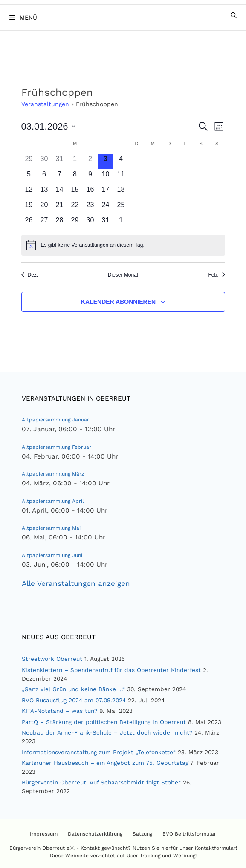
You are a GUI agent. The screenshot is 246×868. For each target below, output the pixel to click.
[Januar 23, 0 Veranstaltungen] (90, 208)
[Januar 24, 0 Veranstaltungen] (105, 208)
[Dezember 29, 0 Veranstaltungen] (29, 161)
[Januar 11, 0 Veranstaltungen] (121, 177)
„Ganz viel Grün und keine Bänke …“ (73, 689)
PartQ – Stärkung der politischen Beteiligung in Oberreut (104, 722)
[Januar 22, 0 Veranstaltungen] (75, 208)
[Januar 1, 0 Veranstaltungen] (75, 161)
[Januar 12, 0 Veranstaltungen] (29, 192)
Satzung (142, 834)
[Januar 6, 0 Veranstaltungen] (44, 177)
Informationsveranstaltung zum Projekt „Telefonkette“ (99, 752)
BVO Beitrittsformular (189, 834)
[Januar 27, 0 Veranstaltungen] (44, 223)
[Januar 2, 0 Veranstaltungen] (90, 161)
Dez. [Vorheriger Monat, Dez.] (30, 275)
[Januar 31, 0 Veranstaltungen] (105, 223)
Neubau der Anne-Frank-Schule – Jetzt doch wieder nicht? (107, 732)
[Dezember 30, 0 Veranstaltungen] (44, 161)
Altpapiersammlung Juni (52, 555)
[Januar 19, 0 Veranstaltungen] (29, 208)
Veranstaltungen (45, 104)
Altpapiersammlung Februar (56, 447)
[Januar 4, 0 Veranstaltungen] (121, 161)
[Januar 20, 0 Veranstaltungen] (44, 208)
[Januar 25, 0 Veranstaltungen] (121, 208)
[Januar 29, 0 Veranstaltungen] (75, 223)
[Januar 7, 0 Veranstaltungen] (59, 177)
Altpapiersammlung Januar (55, 420)
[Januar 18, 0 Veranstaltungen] (121, 192)
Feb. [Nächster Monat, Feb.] (216, 275)
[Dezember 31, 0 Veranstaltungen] (59, 161)
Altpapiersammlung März (53, 474)
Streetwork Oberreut (52, 659)
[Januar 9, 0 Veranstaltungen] (90, 177)
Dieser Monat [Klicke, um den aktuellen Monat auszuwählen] (123, 275)
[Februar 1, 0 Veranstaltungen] (121, 223)
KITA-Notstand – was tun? (59, 711)
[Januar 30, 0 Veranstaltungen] (90, 223)
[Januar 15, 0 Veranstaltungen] (75, 192)
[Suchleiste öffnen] (234, 15)
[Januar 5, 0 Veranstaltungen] (29, 177)
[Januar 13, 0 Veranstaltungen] (44, 192)
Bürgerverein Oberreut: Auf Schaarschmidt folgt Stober (101, 782)
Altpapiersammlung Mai (51, 528)
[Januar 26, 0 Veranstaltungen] (29, 223)
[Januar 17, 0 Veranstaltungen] (105, 192)
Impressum (44, 834)
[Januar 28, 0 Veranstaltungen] (59, 223)
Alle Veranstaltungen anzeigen (76, 583)
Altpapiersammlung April (53, 501)
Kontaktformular (215, 848)
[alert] (123, 245)
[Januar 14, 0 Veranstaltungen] (59, 192)
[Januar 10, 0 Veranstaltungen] (105, 177)
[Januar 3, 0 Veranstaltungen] (105, 161)
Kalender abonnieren (118, 302)
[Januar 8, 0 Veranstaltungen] (75, 177)
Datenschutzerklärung (95, 834)
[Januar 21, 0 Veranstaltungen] (59, 208)
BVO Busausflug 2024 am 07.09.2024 (74, 700)
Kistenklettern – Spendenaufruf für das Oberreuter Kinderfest (111, 670)
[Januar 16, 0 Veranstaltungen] (90, 192)
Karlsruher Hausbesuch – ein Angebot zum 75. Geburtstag (105, 763)
